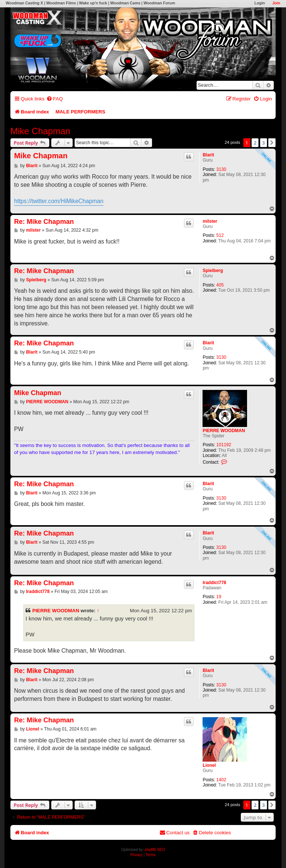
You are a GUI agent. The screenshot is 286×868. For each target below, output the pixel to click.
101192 (224, 445)
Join (276, 3)
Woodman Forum (159, 3)
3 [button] (264, 143)
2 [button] (255, 143)
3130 (221, 169)
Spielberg (213, 271)
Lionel (209, 765)
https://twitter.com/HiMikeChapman (59, 201)
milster (210, 221)
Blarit (208, 155)
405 (220, 285)
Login (260, 3)
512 (220, 235)
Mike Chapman (40, 131)
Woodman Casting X (24, 3)
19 (219, 597)
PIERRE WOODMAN (224, 431)
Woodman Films (61, 3)
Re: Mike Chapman (44, 222)
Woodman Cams (125, 3)
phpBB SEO (155, 850)
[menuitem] (55, 99)
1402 (221, 780)
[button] (272, 143)
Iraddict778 (214, 583)
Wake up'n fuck (93, 3)
